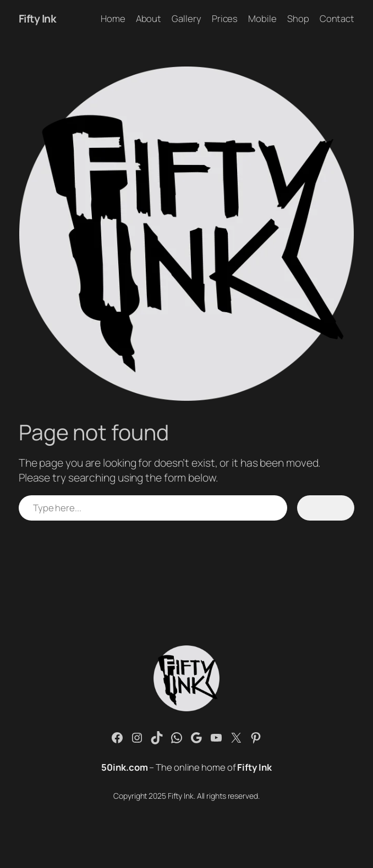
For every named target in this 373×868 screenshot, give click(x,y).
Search (325, 508)
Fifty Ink (37, 18)
